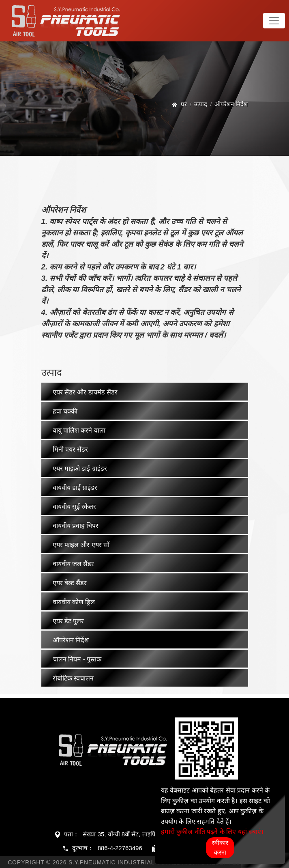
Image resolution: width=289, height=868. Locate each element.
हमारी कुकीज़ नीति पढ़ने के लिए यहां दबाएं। (212, 832)
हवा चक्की (65, 411)
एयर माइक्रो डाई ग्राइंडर (80, 468)
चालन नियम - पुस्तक (77, 659)
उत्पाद (201, 104)
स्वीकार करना (220, 848)
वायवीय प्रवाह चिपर (76, 526)
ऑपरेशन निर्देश (71, 640)
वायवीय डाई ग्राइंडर (75, 488)
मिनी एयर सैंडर (71, 449)
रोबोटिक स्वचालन (73, 678)
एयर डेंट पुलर (69, 621)
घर (184, 104)
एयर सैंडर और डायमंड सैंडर (85, 392)
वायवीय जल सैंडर (74, 564)
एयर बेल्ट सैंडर (70, 583)
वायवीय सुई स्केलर (75, 507)
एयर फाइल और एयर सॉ (81, 545)
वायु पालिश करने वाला (79, 430)
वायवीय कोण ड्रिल (74, 602)
